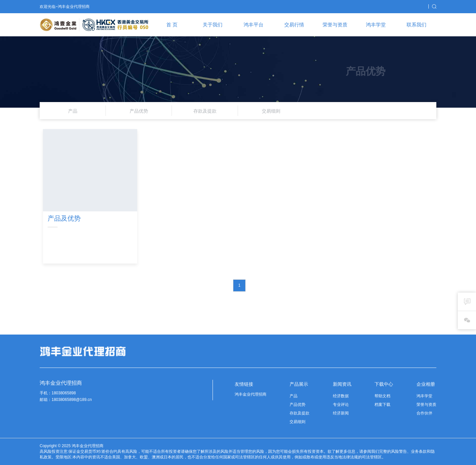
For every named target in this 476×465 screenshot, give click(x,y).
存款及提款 (299, 413)
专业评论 (341, 405)
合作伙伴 (424, 413)
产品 (294, 396)
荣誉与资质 (335, 25)
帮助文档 (382, 396)
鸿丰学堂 (376, 25)
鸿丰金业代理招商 (251, 394)
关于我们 (213, 25)
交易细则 (297, 422)
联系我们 (416, 25)
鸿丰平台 (254, 25)
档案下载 (382, 405)
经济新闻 (341, 413)
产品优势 (297, 405)
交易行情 (294, 25)
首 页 (172, 25)
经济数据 (341, 396)
